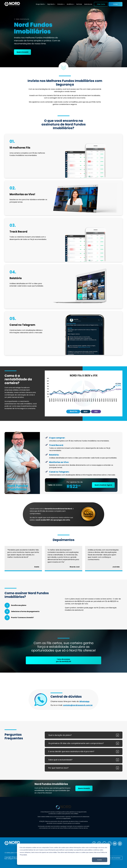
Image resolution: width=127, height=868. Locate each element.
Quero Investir (23, 52)
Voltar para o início (13, 853)
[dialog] (63, 854)
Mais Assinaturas (23, 19)
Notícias (79, 4)
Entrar (116, 4)
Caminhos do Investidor (112, 858)
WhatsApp (84, 701)
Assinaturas (88, 4)
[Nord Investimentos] (12, 4)
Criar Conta (101, 4)
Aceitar (100, 860)
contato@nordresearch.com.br (78, 705)
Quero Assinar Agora (103, 485)
